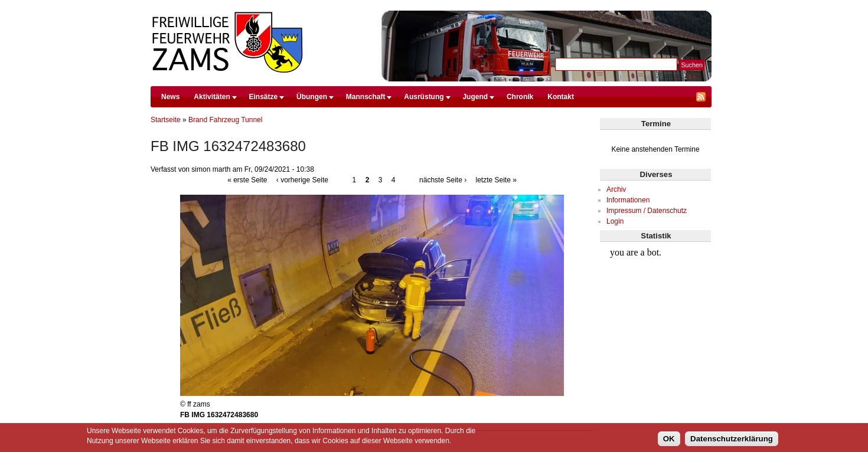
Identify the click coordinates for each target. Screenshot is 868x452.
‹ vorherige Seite (302, 180)
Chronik (520, 97)
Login (615, 221)
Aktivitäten (212, 97)
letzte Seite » (496, 180)
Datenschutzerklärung (732, 439)
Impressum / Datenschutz (647, 211)
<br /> (656, 287)
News (170, 97)
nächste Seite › (443, 180)
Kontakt (561, 97)
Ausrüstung (424, 97)
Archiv (616, 189)
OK (669, 439)
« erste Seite (247, 180)
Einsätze (264, 97)
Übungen (312, 97)
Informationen (628, 200)
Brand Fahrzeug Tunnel (225, 120)
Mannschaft (366, 97)
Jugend (475, 97)
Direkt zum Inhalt (431, 5)
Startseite (166, 120)
